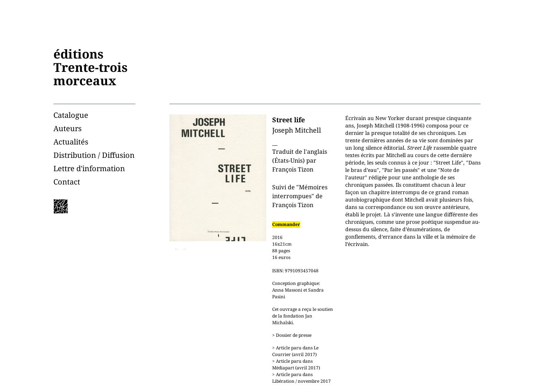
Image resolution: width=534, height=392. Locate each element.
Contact (67, 182)
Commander (286, 224)
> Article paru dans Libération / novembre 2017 (301, 378)
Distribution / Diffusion (94, 155)
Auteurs (67, 128)
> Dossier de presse (292, 335)
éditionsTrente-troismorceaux (90, 67)
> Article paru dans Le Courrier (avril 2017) (295, 351)
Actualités (71, 142)
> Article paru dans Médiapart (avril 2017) (296, 364)
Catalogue (71, 115)
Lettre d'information (89, 168)
